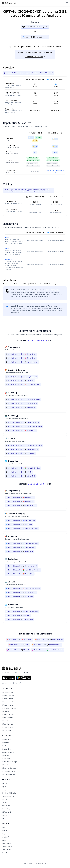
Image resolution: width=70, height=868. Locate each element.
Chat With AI (6, 743)
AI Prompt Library (7, 692)
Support (4, 815)
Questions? (5, 837)
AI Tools (4, 799)
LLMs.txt (4, 853)
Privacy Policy (6, 843)
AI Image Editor (6, 740)
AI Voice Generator (8, 721)
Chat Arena (5, 746)
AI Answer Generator (8, 774)
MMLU (7, 237)
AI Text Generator (7, 718)
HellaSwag (8, 260)
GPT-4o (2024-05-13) (35, 47)
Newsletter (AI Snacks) (9, 793)
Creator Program (7, 809)
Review (4, 803)
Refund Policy (6, 850)
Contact (4, 831)
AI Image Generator (8, 696)
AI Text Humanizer (8, 724)
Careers (4, 840)
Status (4, 818)
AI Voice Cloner (7, 749)
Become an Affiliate (8, 796)
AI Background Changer (9, 762)
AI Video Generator (8, 702)
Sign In (4, 787)
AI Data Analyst (6, 759)
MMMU (7, 248)
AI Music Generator (8, 705)
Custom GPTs (6, 755)
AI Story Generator (8, 765)
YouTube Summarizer (9, 752)
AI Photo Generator (8, 699)
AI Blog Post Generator (9, 768)
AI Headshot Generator (9, 708)
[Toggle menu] (67, 3)
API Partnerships (7, 812)
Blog (3, 834)
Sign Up (4, 784)
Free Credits (6, 806)
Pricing (4, 790)
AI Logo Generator (8, 715)
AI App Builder (6, 730)
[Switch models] (35, 32)
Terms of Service (7, 847)
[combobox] (35, 27)
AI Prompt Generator (8, 771)
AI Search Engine (7, 727)
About (4, 828)
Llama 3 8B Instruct (55, 47)
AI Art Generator (7, 711)
